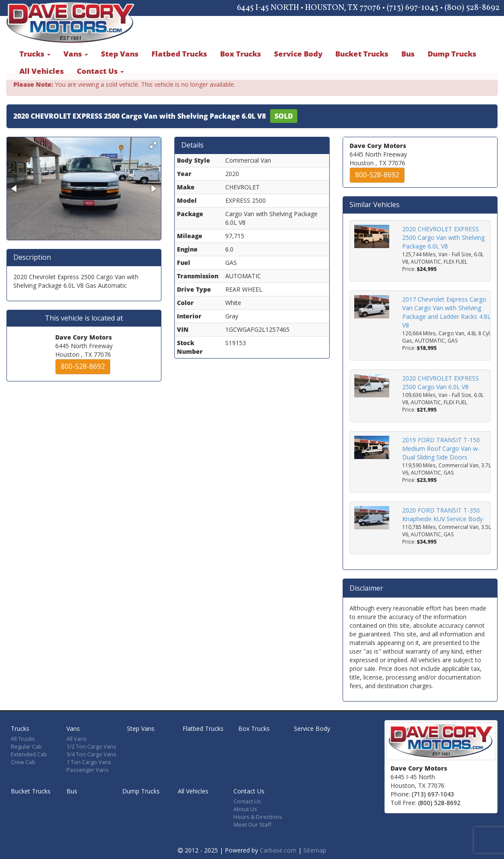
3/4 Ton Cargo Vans (91, 754)
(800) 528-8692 (439, 803)
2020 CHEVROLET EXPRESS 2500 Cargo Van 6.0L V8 (441, 382)
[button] (153, 145)
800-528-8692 (83, 367)
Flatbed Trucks (179, 54)
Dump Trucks (452, 54)
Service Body (298, 54)
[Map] (454, 785)
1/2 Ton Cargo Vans (91, 747)
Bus (408, 54)
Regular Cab (26, 747)
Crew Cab (23, 762)
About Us (245, 809)
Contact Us (100, 71)
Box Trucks (241, 54)
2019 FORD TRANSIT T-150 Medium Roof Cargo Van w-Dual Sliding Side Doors (441, 448)
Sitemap (315, 850)
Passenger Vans (88, 770)
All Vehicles (42, 71)
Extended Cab (29, 754)
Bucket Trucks (362, 54)
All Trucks (23, 739)
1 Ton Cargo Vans (89, 762)
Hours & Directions (258, 817)
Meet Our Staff (252, 825)
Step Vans (120, 54)
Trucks (35, 54)
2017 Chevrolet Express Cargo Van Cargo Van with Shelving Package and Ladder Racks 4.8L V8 (446, 312)
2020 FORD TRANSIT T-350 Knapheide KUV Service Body (443, 514)
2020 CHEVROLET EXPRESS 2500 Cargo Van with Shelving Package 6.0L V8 (443, 238)
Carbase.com (278, 850)
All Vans (77, 739)
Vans (76, 54)
